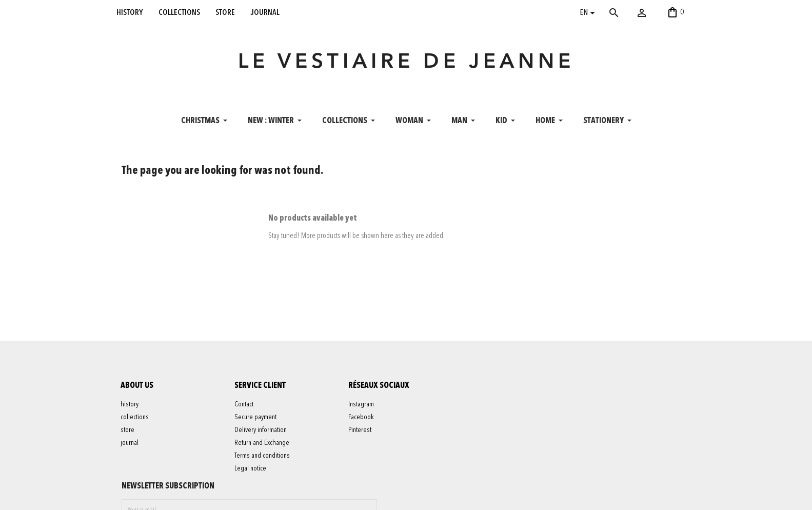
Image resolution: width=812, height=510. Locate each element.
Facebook (362, 419)
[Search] (629, 13)
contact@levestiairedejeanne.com (560, 497)
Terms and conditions (263, 457)
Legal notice (251, 470)
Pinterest (360, 431)
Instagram (362, 406)
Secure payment (256, 419)
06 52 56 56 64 (643, 497)
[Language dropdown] (589, 14)
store (225, 12)
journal (265, 12)
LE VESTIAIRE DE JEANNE (406, 64)
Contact (244, 406)
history (130, 12)
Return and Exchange (262, 444)
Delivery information (261, 431)
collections (179, 12)
